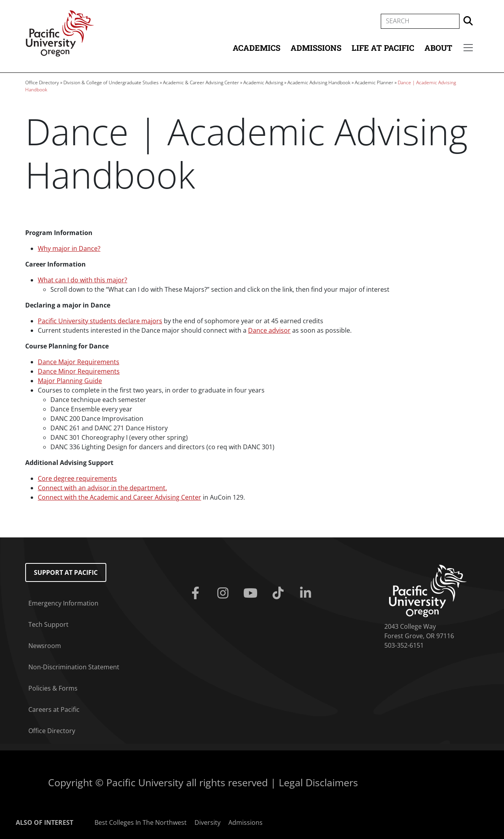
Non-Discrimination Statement (74, 667)
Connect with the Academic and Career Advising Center (120, 497)
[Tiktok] (280, 593)
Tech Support (48, 624)
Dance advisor (269, 330)
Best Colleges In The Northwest (141, 822)
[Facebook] (197, 593)
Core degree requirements (77, 478)
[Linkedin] (307, 593)
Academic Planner (374, 82)
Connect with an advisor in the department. (102, 488)
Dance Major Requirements (79, 362)
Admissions (316, 48)
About (438, 48)
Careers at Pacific (54, 709)
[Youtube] (252, 593)
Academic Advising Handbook (319, 82)
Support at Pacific (66, 572)
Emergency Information (63, 603)
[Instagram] (224, 593)
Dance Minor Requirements (79, 371)
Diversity (208, 822)
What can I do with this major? (82, 280)
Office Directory (42, 82)
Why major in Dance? (69, 248)
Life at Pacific (383, 48)
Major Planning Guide (70, 381)
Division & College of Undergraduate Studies (111, 82)
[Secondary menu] (468, 48)
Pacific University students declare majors (100, 321)
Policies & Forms (53, 688)
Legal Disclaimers (318, 782)
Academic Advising (263, 82)
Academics (257, 48)
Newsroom (45, 646)
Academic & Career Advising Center (201, 82)
